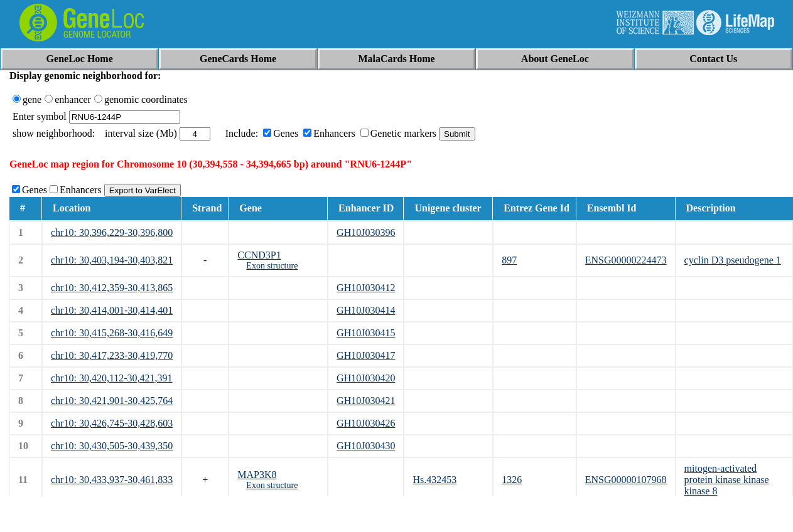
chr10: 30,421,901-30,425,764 (112, 401)
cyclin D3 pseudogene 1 (733, 260)
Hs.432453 (434, 480)
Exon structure (272, 266)
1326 (512, 480)
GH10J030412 (366, 288)
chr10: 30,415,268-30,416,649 (112, 333)
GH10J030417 (366, 355)
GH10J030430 (366, 446)
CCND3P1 (259, 255)
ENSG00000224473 (626, 260)
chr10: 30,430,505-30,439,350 (112, 446)
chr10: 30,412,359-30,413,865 (112, 288)
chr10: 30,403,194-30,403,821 (112, 260)
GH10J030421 (366, 401)
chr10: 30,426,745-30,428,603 (112, 423)
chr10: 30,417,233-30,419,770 (112, 355)
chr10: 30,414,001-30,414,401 (112, 310)
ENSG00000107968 (626, 480)
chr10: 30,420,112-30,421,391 (112, 378)
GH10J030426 (366, 423)
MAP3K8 (257, 475)
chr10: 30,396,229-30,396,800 (112, 232)
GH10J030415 (366, 333)
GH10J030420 (366, 378)
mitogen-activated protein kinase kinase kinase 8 (727, 480)
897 (509, 260)
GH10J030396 (366, 232)
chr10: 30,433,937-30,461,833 (112, 480)
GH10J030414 (366, 310)
